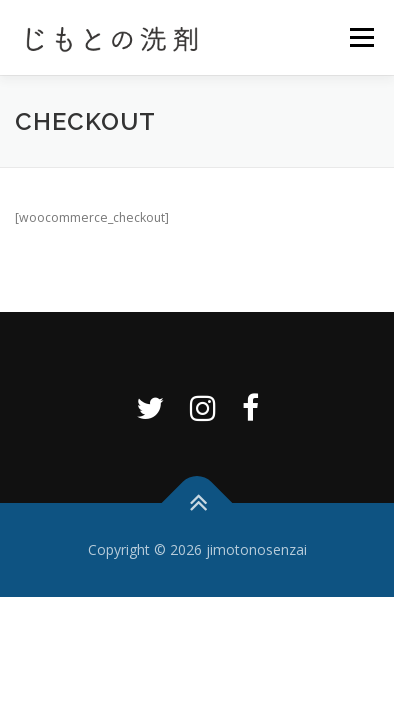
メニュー (361, 37)
